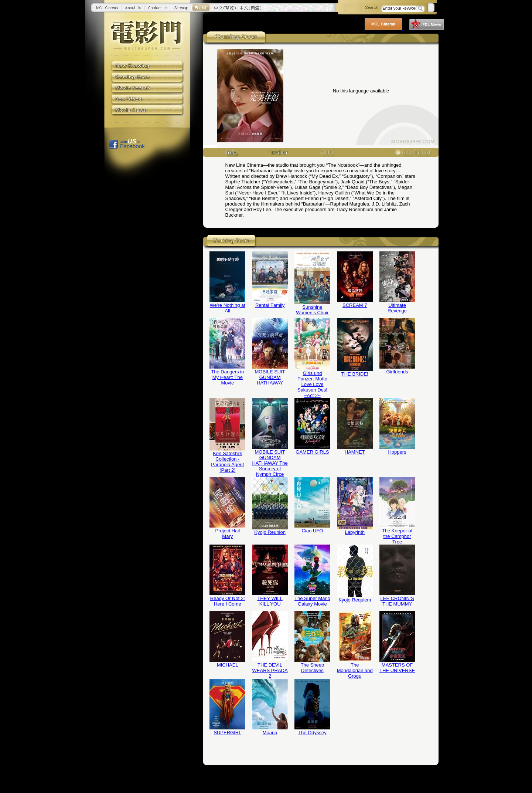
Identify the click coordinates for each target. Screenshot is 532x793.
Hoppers (397, 452)
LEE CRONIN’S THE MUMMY (397, 601)
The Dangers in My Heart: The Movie (227, 377)
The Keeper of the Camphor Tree (397, 536)
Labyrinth (355, 532)
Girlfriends (397, 372)
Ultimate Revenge (397, 308)
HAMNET (355, 452)
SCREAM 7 (355, 305)
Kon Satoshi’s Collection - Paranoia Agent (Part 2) (227, 462)
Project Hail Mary (228, 533)
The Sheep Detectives (313, 668)
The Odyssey (312, 733)
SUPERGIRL (227, 733)
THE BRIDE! (355, 374)
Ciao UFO (313, 531)
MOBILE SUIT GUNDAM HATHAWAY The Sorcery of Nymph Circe (270, 463)
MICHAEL (228, 665)
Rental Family (270, 305)
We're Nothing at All (228, 308)
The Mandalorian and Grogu (355, 670)
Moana (270, 733)
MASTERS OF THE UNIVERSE (397, 668)
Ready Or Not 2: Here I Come (228, 601)
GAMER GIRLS (312, 452)
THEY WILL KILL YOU (270, 601)
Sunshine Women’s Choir (312, 310)
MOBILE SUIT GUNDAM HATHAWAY (270, 377)
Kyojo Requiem (355, 600)
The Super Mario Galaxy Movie (312, 601)
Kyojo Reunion (270, 532)
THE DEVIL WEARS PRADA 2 (270, 670)
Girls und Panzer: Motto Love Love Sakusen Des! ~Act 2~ (312, 384)
